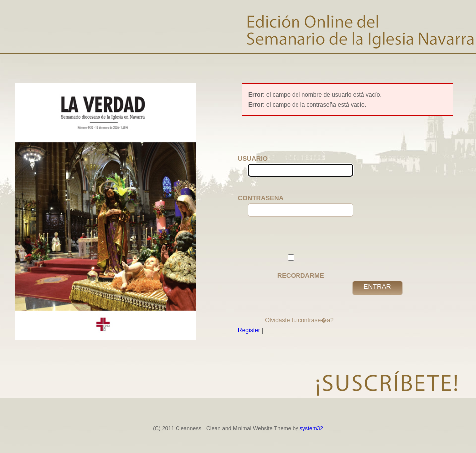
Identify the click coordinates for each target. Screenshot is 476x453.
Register (249, 330)
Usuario (263, 166)
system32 (312, 428)
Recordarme (301, 267)
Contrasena (263, 205)
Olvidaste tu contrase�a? (299, 320)
